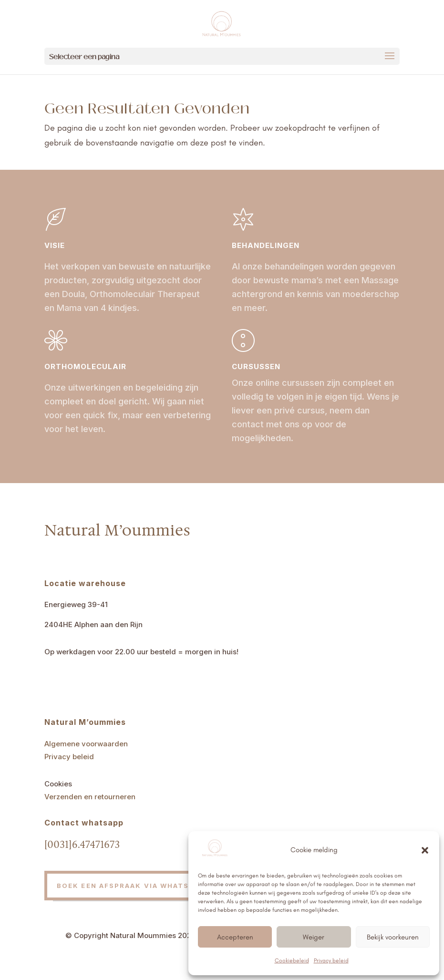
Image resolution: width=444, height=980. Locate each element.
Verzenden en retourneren (90, 797)
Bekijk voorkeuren (393, 937)
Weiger (314, 937)
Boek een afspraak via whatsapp (131, 886)
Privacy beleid (331, 960)
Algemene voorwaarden (86, 744)
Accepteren (235, 937)
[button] (425, 850)
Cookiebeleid (292, 960)
